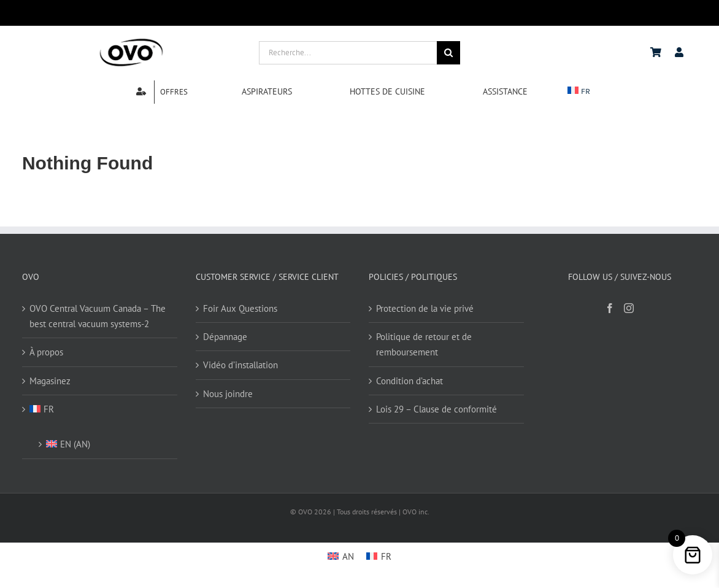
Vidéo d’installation (240, 365)
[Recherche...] (348, 53)
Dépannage (225, 337)
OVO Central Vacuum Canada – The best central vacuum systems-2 (98, 316)
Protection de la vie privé (425, 308)
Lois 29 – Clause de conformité (436, 409)
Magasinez (50, 381)
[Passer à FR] (379, 556)
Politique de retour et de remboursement (424, 344)
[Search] (448, 53)
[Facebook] (610, 308)
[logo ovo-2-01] (131, 40)
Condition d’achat (409, 381)
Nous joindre (228, 394)
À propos (46, 352)
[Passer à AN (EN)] (106, 440)
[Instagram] (629, 308)
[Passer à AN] (341, 556)
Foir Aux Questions (240, 308)
